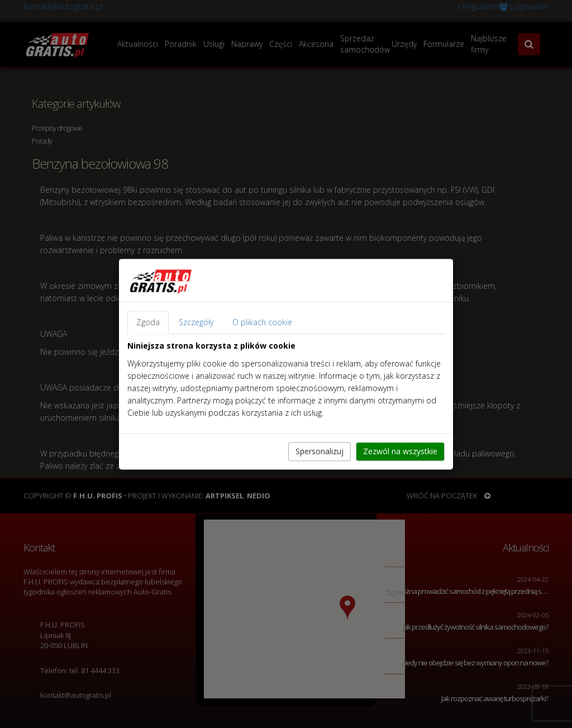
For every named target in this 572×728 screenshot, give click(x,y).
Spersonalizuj (320, 451)
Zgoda (148, 322)
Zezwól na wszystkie (400, 451)
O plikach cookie (262, 322)
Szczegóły (196, 322)
